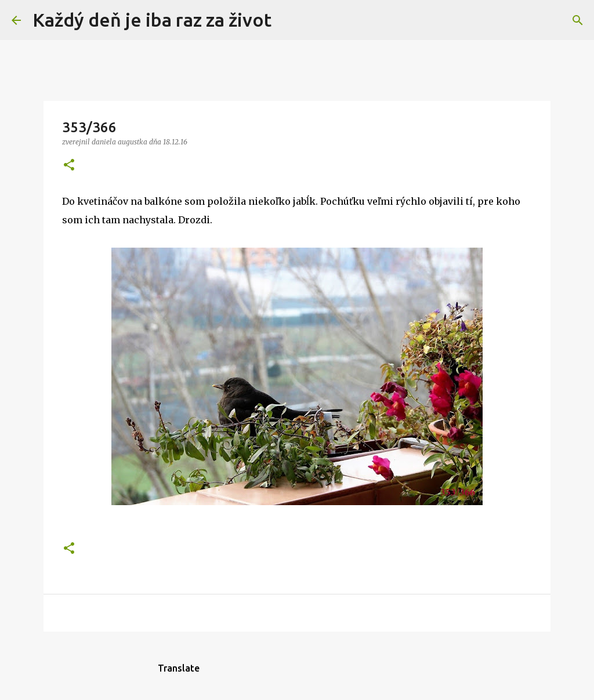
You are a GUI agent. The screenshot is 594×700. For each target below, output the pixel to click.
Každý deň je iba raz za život (152, 20)
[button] (69, 166)
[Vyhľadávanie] (288, 20)
